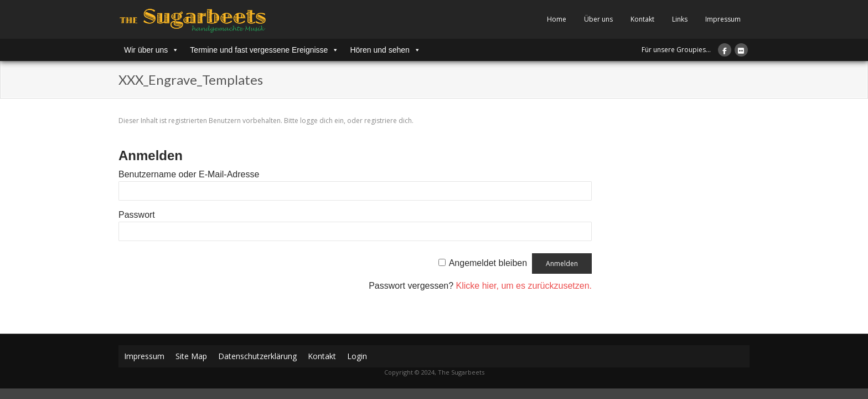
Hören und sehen (385, 50)
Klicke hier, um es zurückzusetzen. (524, 286)
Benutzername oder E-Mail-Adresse (189, 174)
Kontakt (642, 19)
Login (357, 356)
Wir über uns (151, 50)
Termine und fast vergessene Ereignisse (264, 50)
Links (680, 19)
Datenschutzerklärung (257, 356)
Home (557, 19)
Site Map (191, 356)
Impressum (723, 19)
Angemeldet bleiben (488, 263)
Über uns (598, 19)
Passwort (137, 215)
